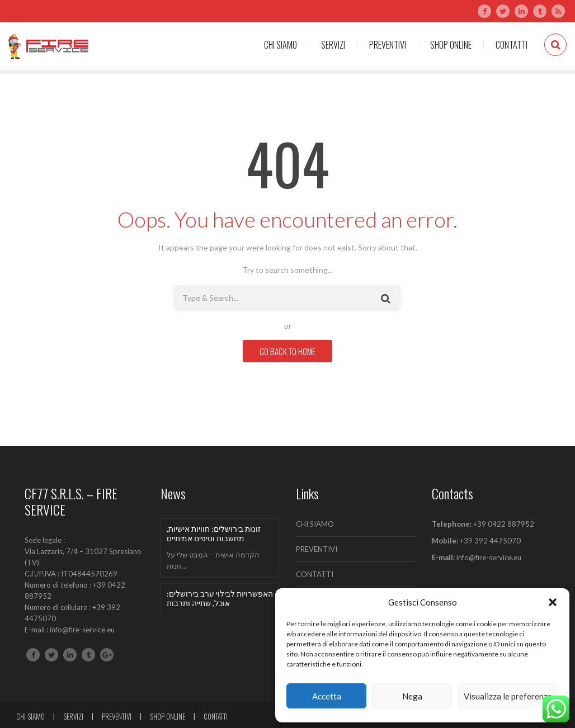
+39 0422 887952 (504, 524)
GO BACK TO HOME (287, 351)
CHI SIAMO (281, 45)
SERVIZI (333, 45)
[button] (553, 602)
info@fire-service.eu (489, 557)
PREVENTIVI (388, 45)
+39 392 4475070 (489, 541)
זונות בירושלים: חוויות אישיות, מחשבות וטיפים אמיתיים (214, 533)
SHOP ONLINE (451, 45)
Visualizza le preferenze (508, 696)
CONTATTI (512, 45)
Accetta (327, 696)
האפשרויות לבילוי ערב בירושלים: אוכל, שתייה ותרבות (220, 598)
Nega (412, 696)
